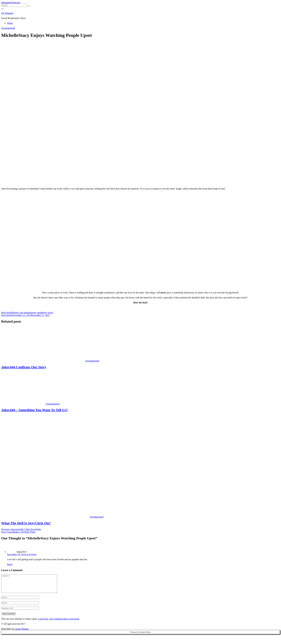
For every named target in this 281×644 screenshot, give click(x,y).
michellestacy (13, 313)
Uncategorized (8, 28)
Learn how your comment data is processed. (59, 622)
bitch (4, 313)
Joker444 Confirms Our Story (24, 367)
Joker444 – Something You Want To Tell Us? (34, 410)
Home (10, 23)
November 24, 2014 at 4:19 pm (22, 554)
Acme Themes (22, 632)
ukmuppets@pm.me (11, 2)
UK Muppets (7, 13)
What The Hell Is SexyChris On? (26, 523)
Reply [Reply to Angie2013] (10, 564)
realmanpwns (30, 313)
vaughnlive (42, 313)
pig (21, 313)
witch (50, 313)
